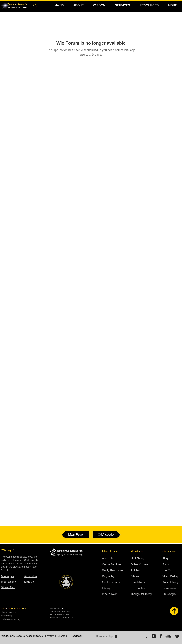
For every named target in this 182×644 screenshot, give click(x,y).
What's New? (110, 594)
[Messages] (11, 576)
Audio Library (170, 582)
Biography (108, 576)
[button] (59, 5)
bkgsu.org (6, 616)
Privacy (49, 636)
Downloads (169, 588)
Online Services (112, 564)
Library (106, 588)
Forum (166, 564)
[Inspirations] (11, 582)
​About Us (108, 558)
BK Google (169, 594)
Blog (165, 558)
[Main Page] (75, 535)
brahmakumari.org (11, 619)
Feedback (77, 636)
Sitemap (62, 636)
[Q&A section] (107, 535)
